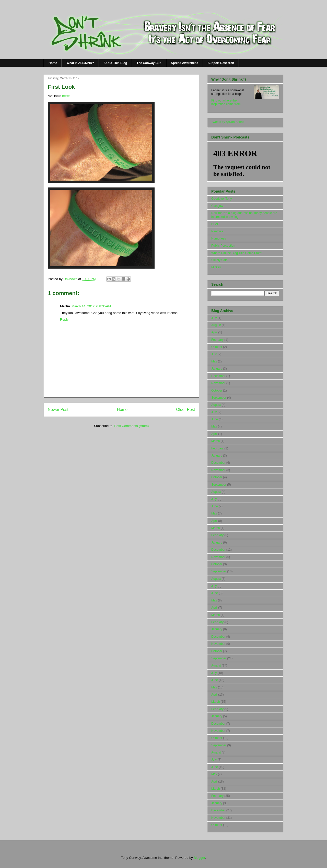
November (218, 383)
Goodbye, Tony (222, 199)
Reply (64, 319)
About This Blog (115, 63)
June (215, 419)
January (217, 369)
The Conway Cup (149, 63)
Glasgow (217, 206)
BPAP (215, 224)
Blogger (199, 858)
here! (66, 96)
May (214, 361)
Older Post (185, 410)
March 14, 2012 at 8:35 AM (91, 306)
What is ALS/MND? (80, 63)
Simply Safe (219, 260)
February (217, 340)
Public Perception (223, 246)
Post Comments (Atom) (131, 426)
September (219, 398)
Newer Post (58, 410)
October (217, 347)
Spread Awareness (185, 63)
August (216, 325)
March (215, 441)
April (214, 332)
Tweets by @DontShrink (228, 122)
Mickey (216, 267)
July (214, 318)
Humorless (219, 238)
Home (53, 63)
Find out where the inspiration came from (226, 102)
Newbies (217, 231)
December (218, 376)
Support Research (221, 63)
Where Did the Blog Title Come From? (237, 253)
